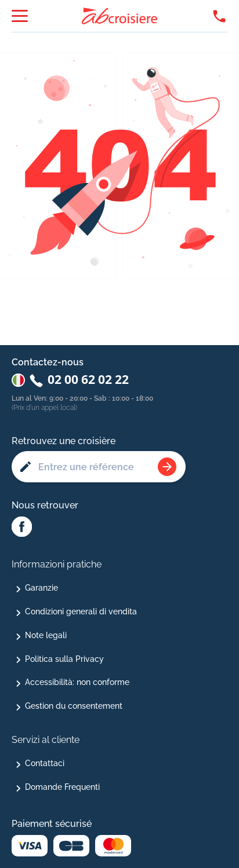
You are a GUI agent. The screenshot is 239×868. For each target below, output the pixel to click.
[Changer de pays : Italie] (18, 380)
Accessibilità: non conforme (77, 682)
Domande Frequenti (62, 787)
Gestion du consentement (74, 706)
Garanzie (41, 588)
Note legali (46, 635)
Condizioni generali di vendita (81, 611)
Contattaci (45, 763)
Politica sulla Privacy (64, 659)
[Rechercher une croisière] (167, 467)
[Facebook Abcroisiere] (22, 528)
